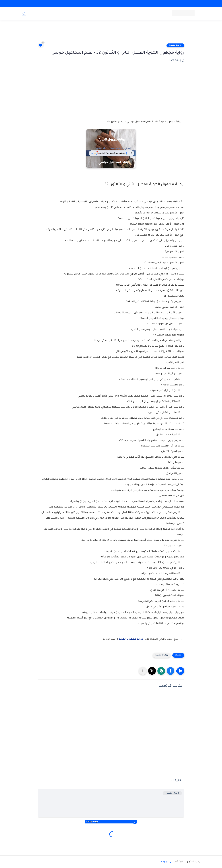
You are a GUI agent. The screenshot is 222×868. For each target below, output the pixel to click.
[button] (171, 671)
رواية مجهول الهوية (131, 639)
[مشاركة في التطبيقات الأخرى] (143, 671)
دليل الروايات (168, 862)
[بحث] (24, 13)
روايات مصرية (175, 45)
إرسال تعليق (172, 793)
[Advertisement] (111, 33)
